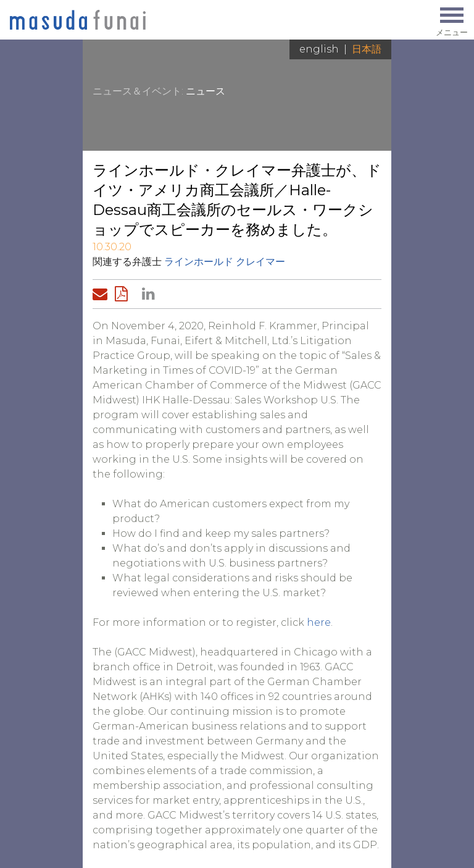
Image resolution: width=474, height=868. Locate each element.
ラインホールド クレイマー (225, 262)
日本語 (367, 49)
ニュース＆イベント (137, 91)
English (319, 49)
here (319, 622)
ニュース (206, 91)
